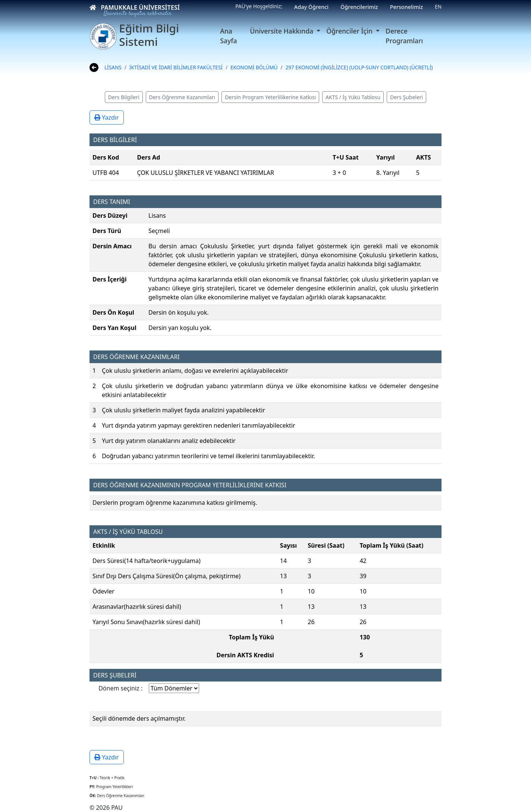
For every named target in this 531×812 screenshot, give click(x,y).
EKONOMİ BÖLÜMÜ (254, 67)
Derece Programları (404, 36)
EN (438, 7)
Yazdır (107, 117)
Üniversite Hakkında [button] (282, 31)
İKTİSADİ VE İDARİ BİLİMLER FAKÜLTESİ (176, 67)
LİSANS (113, 67)
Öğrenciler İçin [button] (350, 31)
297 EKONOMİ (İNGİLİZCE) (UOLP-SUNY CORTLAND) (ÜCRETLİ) (359, 67)
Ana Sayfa (228, 36)
